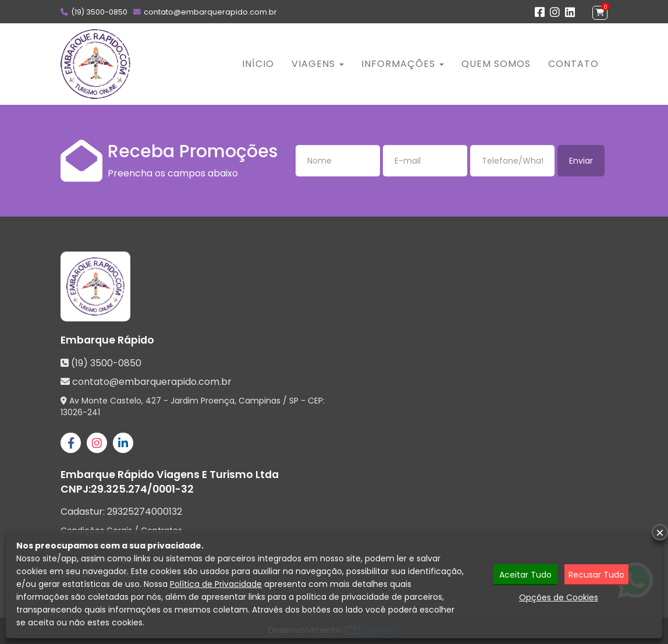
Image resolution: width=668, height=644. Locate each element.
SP (294, 401)
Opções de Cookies (559, 597)
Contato (573, 64)
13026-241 (80, 412)
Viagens (318, 64)
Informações (403, 64)
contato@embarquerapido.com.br (210, 12)
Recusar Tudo (596, 575)
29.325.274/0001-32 (142, 489)
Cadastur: (121, 512)
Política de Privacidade (216, 584)
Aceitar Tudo (525, 575)
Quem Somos (496, 64)
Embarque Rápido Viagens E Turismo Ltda (170, 475)
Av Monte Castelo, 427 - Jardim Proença (152, 401)
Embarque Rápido (107, 340)
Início (258, 64)
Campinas (260, 401)
